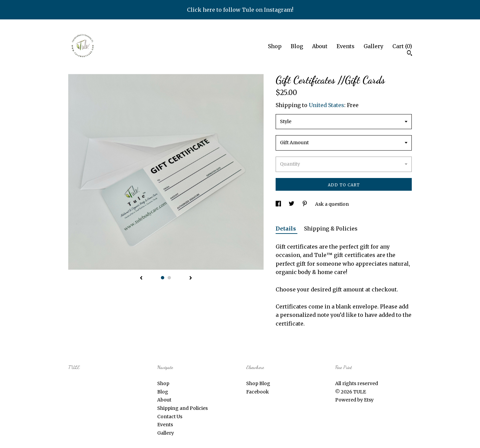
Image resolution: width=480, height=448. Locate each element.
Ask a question (332, 204)
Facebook (258, 392)
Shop (275, 46)
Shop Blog (258, 383)
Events (346, 46)
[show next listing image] (191, 278)
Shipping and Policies (182, 408)
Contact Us (170, 417)
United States (326, 105)
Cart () (402, 46)
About (320, 46)
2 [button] (169, 278)
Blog (297, 46)
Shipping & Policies (331, 229)
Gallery (373, 46)
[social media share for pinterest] (305, 204)
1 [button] (163, 278)
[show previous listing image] (141, 278)
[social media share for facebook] (279, 204)
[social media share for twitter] (292, 204)
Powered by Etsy (354, 400)
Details (286, 229)
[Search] (410, 54)
